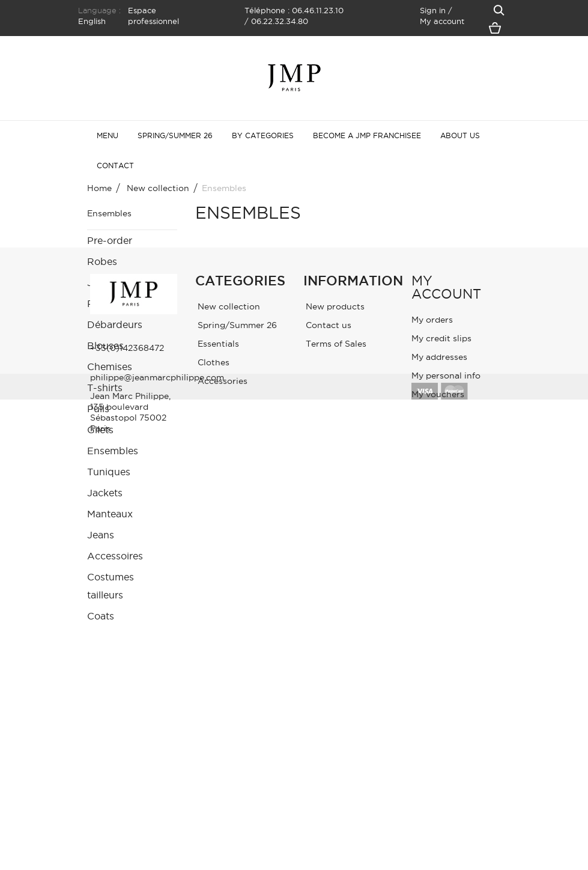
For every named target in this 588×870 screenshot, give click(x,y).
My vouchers (438, 791)
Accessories (221, 778)
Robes (102, 261)
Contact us (327, 722)
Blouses (105, 345)
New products (334, 704)
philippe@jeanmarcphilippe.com (157, 774)
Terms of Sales (335, 741)
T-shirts (105, 388)
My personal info (446, 773)
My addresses (439, 754)
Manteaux (110, 514)
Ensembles (113, 451)
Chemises (110, 367)
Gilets (100, 430)
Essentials (217, 741)
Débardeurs (115, 324)
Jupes (101, 282)
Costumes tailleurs (111, 586)
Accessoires (115, 556)
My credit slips (441, 735)
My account (446, 684)
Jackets (105, 493)
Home (99, 188)
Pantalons (110, 303)
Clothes (212, 759)
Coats (101, 616)
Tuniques (109, 472)
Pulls (98, 409)
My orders (432, 717)
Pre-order (110, 240)
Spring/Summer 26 (236, 722)
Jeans (101, 535)
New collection (228, 704)
